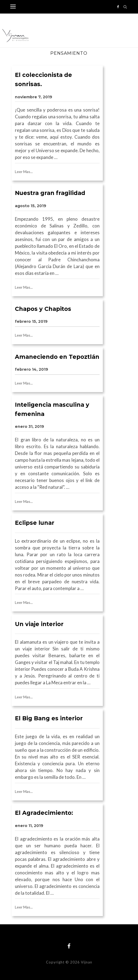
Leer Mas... (24, 172)
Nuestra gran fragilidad (50, 193)
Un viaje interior (39, 624)
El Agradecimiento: (44, 813)
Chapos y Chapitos (43, 309)
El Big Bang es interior (49, 718)
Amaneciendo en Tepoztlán (57, 357)
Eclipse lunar (35, 523)
